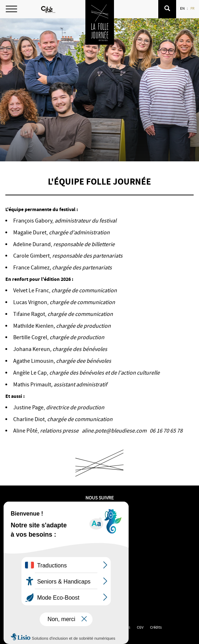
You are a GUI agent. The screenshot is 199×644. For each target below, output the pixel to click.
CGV (140, 627)
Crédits (156, 627)
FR (193, 8)
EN (183, 8)
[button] (167, 9)
